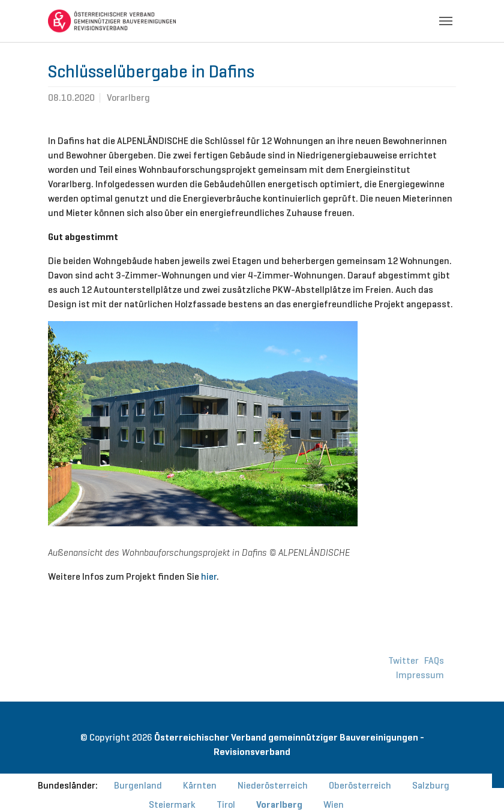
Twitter (403, 660)
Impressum (420, 675)
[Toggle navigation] (446, 21)
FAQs (434, 660)
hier (209, 576)
